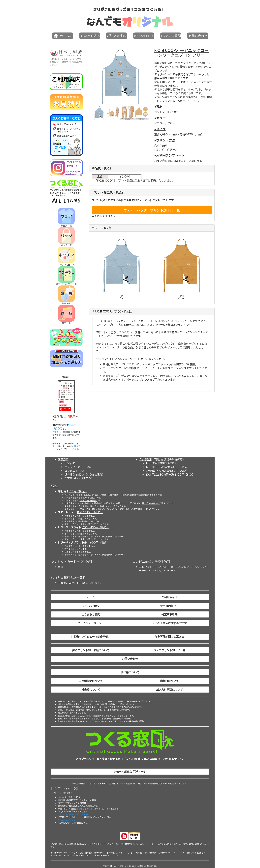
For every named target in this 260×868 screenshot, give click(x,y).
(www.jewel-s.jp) (66, 820)
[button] (90, 36)
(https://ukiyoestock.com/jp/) (73, 814)
